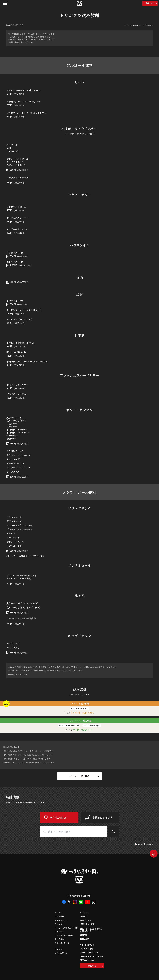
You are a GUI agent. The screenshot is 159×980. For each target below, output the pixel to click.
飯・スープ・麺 (63, 943)
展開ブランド (86, 920)
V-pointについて (87, 945)
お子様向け (61, 939)
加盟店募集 (85, 939)
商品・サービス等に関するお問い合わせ (91, 930)
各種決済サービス (87, 924)
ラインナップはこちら (79, 694)
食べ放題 (60, 916)
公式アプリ (85, 913)
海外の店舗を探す (145, 844)
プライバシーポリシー (89, 952)
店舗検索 (59, 949)
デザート (60, 932)
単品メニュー (62, 920)
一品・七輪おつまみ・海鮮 (67, 928)
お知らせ (84, 916)
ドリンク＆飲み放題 (65, 935)
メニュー (59, 913)
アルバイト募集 (87, 949)
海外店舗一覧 (62, 953)
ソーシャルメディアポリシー (92, 956)
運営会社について (87, 960)
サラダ (59, 924)
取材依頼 (84, 935)
